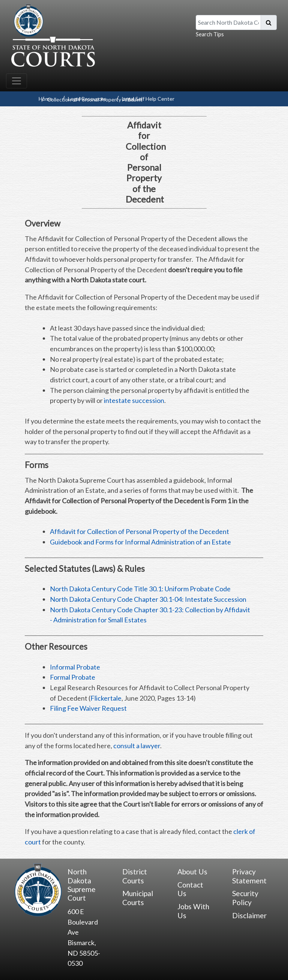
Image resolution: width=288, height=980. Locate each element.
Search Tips (210, 34)
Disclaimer (249, 915)
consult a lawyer (137, 746)
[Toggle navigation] (16, 81)
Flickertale (106, 698)
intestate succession (134, 400)
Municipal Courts (138, 898)
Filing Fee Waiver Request (88, 708)
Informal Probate (75, 667)
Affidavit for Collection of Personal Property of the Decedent (139, 531)
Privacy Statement (249, 876)
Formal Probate (73, 677)
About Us (192, 872)
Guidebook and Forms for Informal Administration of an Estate (140, 542)
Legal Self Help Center (148, 99)
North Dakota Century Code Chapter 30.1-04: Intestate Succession (148, 599)
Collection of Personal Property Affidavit (95, 99)
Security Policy (245, 898)
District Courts (135, 876)
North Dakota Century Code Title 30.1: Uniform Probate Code (140, 589)
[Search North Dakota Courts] (228, 22)
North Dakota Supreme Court (82, 885)
